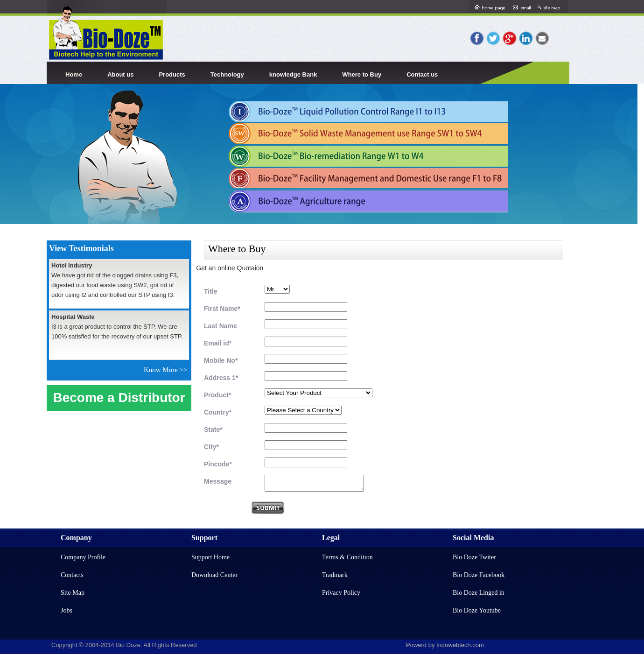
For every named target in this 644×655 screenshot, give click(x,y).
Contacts (72, 575)
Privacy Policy (341, 593)
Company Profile (83, 557)
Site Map (73, 593)
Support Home (210, 557)
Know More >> (167, 370)
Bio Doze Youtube (477, 610)
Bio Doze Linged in (479, 593)
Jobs (66, 610)
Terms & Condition (347, 557)
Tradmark (335, 575)
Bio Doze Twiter (474, 557)
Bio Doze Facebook (479, 575)
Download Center (214, 575)
